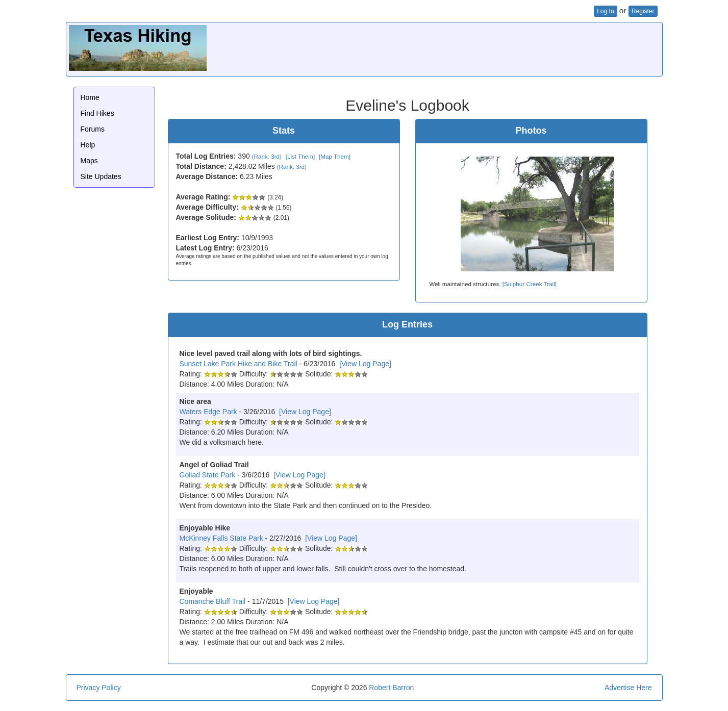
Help (88, 145)
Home (90, 97)
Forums (93, 129)
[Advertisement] (474, 48)
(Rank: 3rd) (267, 156)
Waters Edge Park (208, 412)
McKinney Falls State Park (221, 538)
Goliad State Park (208, 475)
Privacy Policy (99, 688)
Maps (89, 161)
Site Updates (101, 176)
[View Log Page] (365, 364)
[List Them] (300, 156)
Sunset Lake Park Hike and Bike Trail (239, 364)
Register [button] (643, 11)
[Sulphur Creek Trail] (530, 284)
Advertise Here (628, 688)
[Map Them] (335, 156)
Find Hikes (97, 113)
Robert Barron (391, 688)
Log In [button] (605, 11)
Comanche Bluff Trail (213, 601)
